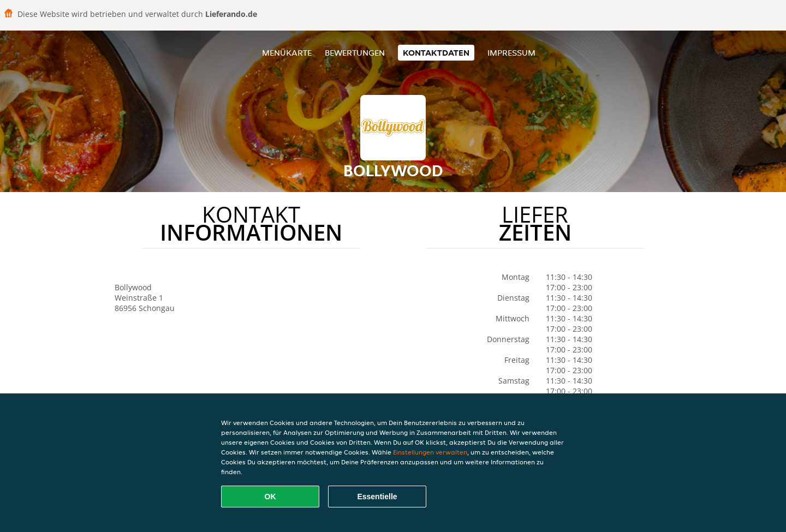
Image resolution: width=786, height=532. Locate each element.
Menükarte (287, 53)
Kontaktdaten (436, 53)
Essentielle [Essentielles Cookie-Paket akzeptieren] (377, 497)
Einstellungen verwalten (430, 452)
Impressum (511, 53)
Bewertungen (355, 53)
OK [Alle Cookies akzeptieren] (270, 497)
